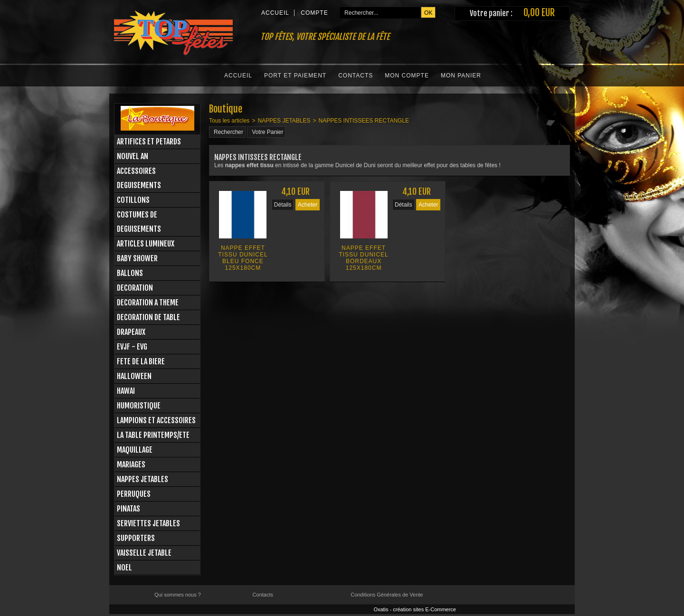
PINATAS (128, 509)
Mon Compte (407, 76)
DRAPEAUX (131, 332)
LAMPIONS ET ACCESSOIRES (156, 420)
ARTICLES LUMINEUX (146, 244)
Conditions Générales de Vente (387, 595)
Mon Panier (461, 76)
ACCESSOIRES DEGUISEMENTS (139, 178)
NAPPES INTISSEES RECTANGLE (364, 121)
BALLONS (130, 273)
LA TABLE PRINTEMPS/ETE (153, 435)
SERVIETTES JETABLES (148, 523)
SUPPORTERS (136, 538)
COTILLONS (133, 200)
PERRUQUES (134, 494)
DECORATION (135, 288)
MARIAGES (131, 464)
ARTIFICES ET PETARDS (149, 142)
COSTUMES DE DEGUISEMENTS (139, 222)
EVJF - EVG (132, 347)
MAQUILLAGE (135, 450)
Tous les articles (229, 121)
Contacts (356, 76)
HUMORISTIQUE (139, 406)
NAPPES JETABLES (142, 479)
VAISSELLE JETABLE (144, 553)
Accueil (238, 76)
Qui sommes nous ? (178, 595)
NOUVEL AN (133, 156)
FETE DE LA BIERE (141, 361)
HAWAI (126, 391)
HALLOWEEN (134, 376)
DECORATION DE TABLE (148, 317)
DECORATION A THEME (148, 303)
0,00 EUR (539, 13)
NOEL (124, 568)
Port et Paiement (295, 76)
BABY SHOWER (137, 258)
